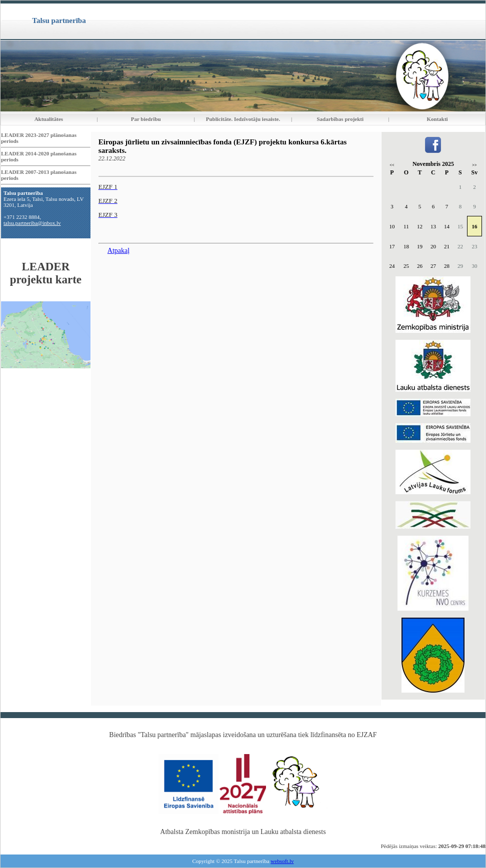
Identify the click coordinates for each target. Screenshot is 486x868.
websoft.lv (282, 861)
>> (474, 165)
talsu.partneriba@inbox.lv (32, 223)
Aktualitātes (49, 119)
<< (392, 165)
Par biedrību (146, 119)
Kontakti (437, 119)
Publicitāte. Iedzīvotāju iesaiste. (243, 119)
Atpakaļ (118, 251)
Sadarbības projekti (340, 119)
